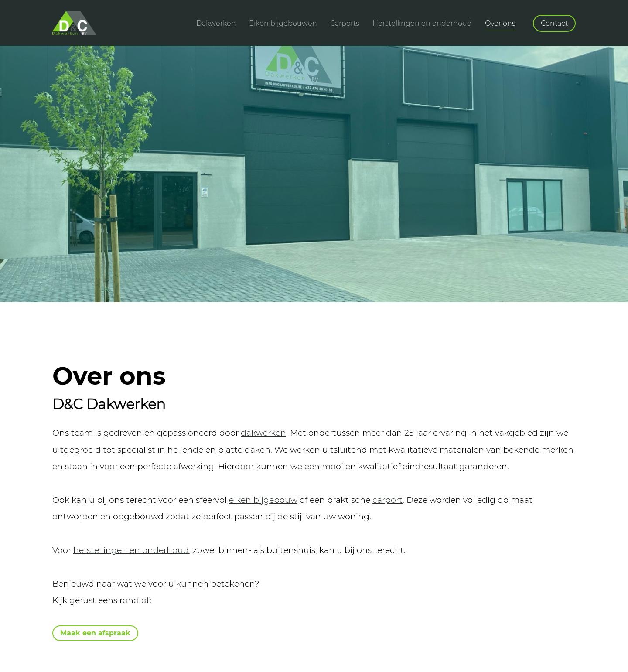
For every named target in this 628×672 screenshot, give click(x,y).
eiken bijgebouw (263, 500)
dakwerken (263, 433)
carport (387, 500)
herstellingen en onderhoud (131, 550)
